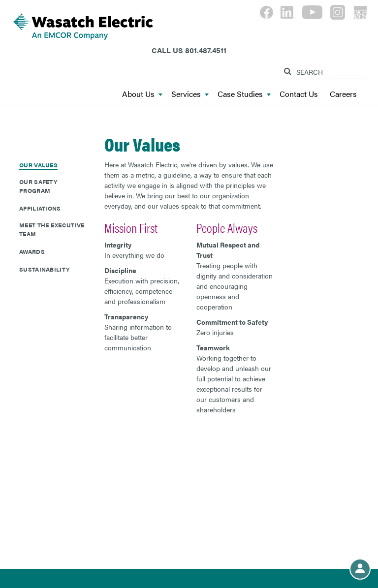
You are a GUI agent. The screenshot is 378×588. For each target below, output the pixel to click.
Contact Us (299, 94)
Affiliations (40, 208)
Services (190, 94)
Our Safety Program (38, 186)
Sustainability (44, 269)
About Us (142, 94)
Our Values (38, 165)
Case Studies (244, 94)
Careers (343, 94)
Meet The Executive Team (52, 229)
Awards (32, 251)
